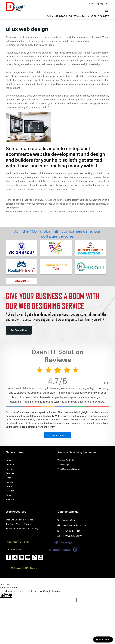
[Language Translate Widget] (98, 3)
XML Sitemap (16, 568)
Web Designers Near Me (69, 469)
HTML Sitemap (30, 568)
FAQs (8, 478)
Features (10, 473)
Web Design (63, 464)
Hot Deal (10, 491)
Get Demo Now (19, 330)
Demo (9, 495)
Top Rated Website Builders (19, 524)
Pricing (9, 469)
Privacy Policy (12, 542)
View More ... (22, 281)
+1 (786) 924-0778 (99, 16)
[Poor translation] (8, 595)
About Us (10, 464)
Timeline (10, 499)
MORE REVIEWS (57, 435)
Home (9, 460)
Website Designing (66, 460)
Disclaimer (24, 542)
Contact (9, 486)
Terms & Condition (15, 549)
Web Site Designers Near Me (19, 520)
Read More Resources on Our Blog (22, 528)
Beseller (10, 482)
